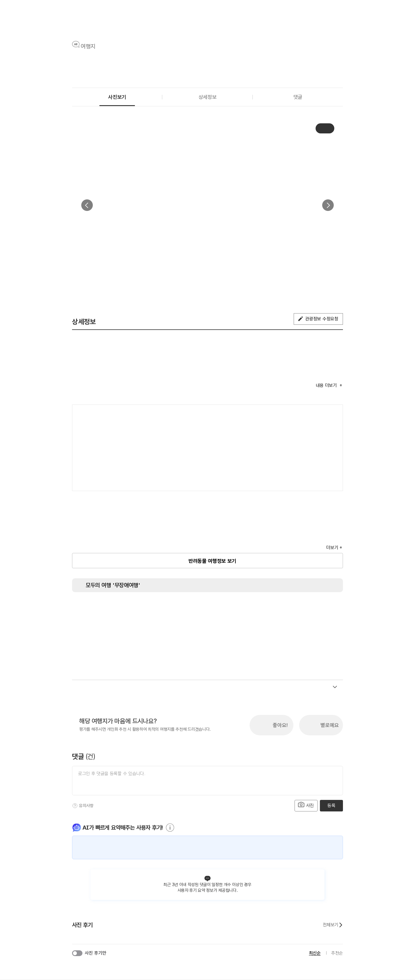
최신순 (315, 953)
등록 (331, 806)
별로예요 (330, 725)
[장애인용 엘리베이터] (110, 608)
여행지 (88, 46)
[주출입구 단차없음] (153, 608)
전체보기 (333, 925)
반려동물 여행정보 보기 (212, 561)
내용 (327, 385)
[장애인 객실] (304, 608)
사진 (306, 805)
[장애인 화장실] (88, 608)
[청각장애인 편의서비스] (261, 608)
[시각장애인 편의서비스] (239, 608)
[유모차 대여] (326, 608)
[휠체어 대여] (218, 608)
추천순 (337, 953)
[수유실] (282, 608)
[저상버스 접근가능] (196, 608)
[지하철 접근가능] (174, 608)
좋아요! (280, 725)
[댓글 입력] (207, 781)
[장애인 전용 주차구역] (131, 608)
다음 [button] (328, 205)
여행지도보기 (321, 415)
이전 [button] (87, 205)
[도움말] (75, 806)
